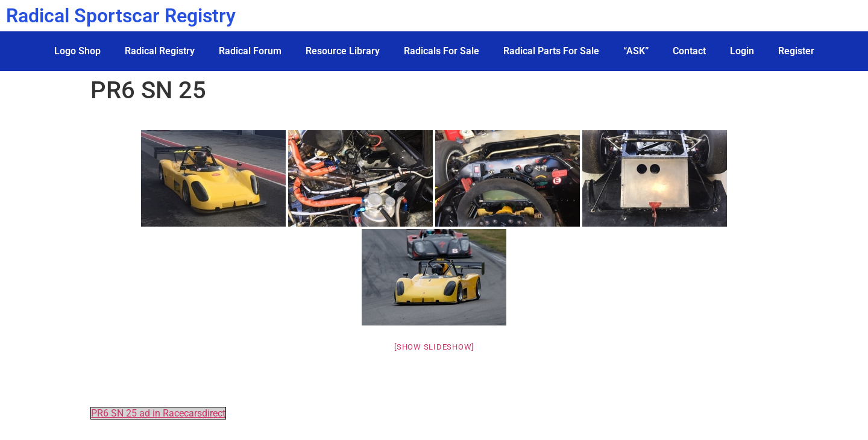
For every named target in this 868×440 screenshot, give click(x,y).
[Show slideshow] (434, 347)
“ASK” (636, 51)
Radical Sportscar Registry (121, 16)
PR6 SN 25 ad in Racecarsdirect (158, 413)
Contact (689, 51)
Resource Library (343, 51)
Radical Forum (250, 51)
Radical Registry (160, 51)
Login (742, 51)
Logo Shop (77, 51)
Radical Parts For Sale (551, 51)
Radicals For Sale (442, 51)
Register (796, 51)
